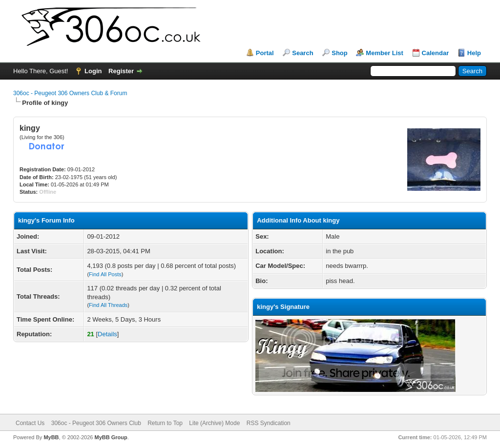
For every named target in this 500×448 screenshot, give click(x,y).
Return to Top (165, 423)
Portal (265, 53)
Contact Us (30, 423)
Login (93, 71)
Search (302, 53)
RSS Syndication (269, 423)
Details (107, 334)
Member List (385, 53)
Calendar (436, 53)
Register (121, 71)
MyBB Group (111, 437)
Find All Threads (108, 305)
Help (474, 53)
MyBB (51, 437)
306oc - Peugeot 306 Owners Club (96, 423)
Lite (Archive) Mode (214, 423)
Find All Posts (105, 274)
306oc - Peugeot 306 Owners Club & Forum (70, 93)
